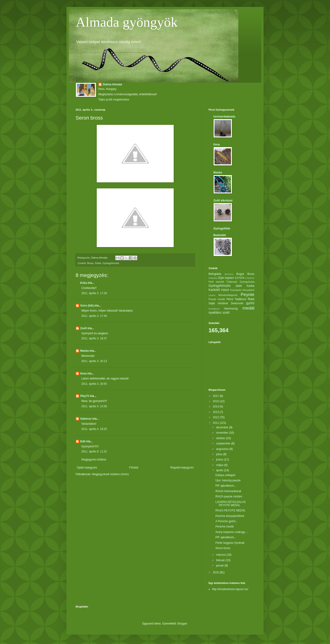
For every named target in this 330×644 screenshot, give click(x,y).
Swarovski (237, 303)
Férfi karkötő (216, 282)
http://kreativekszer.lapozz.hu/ (230, 589)
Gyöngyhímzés (111, 263)
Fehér (98, 263)
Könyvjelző (248, 290)
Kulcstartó (236, 290)
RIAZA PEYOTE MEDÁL (230, 510)
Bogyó (240, 274)
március (221, 555)
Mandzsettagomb (228, 295)
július (220, 454)
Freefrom (250, 278)
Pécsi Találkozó (236, 299)
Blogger (182, 624)
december (223, 427)
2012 (216, 417)
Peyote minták (217, 299)
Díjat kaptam (226, 278)
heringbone (214, 309)
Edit (83, 441)
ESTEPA (240, 278)
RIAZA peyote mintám (229, 496)
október (221, 438)
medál (248, 308)
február (221, 560)
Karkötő (214, 290)
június (220, 460)
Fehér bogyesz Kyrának (230, 543)
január (220, 566)
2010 (216, 572)
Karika (250, 286)
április (220, 470)
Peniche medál (224, 527)
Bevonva (229, 274)
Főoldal (134, 468)
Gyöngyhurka (247, 282)
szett (226, 312)
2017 (216, 396)
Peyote (247, 294)
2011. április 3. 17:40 (94, 316)
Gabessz (86, 419)
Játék (239, 286)
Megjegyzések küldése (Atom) (110, 474)
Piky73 (85, 396)
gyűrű (250, 303)
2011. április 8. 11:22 (94, 452)
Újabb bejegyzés (87, 468)
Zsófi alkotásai (223, 201)
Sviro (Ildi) (87, 306)
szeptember (224, 443)
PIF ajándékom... (226, 486)
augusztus (223, 449)
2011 (216, 423)
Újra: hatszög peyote (228, 480)
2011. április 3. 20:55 (94, 384)
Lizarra (212, 295)
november (223, 433)
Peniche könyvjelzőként (230, 516)
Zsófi (84, 328)
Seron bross (223, 548)
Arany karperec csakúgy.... (232, 532)
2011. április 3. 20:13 (94, 361)
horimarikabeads (224, 117)
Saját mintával (218, 303)
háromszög (231, 309)
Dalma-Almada (112, 84)
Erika (84, 283)
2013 (216, 412)
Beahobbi (220, 235)
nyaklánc (215, 312)
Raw (251, 299)
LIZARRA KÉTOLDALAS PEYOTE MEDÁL (231, 504)
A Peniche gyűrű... (227, 521)
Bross (91, 263)
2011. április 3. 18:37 (94, 338)
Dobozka (213, 278)
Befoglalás (215, 274)
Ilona (83, 374)
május (220, 465)
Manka (84, 351)
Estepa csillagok (225, 475)
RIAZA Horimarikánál (228, 491)
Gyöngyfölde (222, 229)
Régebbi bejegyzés (182, 468)
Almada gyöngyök (127, 22)
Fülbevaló (232, 282)
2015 (216, 401)
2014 (216, 407)
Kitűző (225, 290)
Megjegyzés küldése (94, 460)
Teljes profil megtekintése (114, 100)
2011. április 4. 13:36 (94, 406)
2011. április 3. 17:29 (94, 293)
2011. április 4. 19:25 (94, 429)
